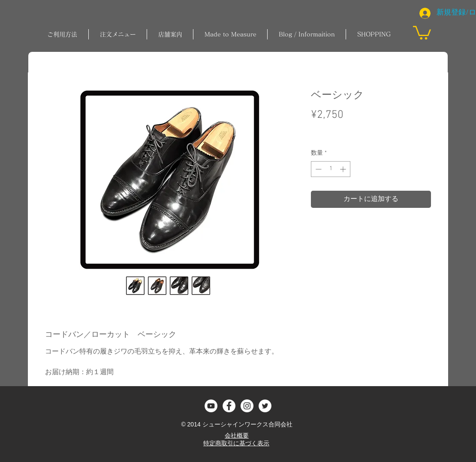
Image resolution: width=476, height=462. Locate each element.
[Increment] (344, 169)
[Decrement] (318, 169)
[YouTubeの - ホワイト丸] (211, 406)
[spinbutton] (331, 169)
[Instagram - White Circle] (247, 406)
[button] (118, 34)
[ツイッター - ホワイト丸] (265, 406)
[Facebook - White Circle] (229, 406)
